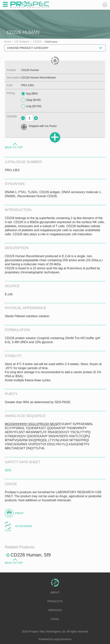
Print (19, 513)
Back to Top (14, 147)
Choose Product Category (28, 48)
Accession (24, 526)
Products (55, 601)
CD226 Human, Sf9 (31, 555)
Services (55, 610)
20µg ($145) (31, 100)
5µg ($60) (29, 94)
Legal (55, 619)
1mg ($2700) (31, 106)
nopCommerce (63, 639)
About (55, 592)
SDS (8, 470)
